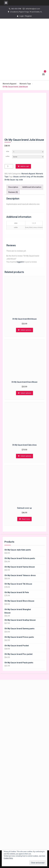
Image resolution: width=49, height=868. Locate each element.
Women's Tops (25, 84)
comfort (23, 177)
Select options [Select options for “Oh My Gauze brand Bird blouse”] (26, 330)
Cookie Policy (8, 858)
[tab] (13, 187)
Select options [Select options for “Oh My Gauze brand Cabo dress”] (26, 456)
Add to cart (25, 166)
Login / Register (26, 16)
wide (21, 180)
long (28, 177)
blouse (16, 177)
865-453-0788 (16, 9)
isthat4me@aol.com (33, 9)
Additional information (32, 187)
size (8, 151)
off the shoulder (37, 177)
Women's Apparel (9, 84)
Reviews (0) (13, 192)
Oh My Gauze (10, 180)
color (8, 156)
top (17, 180)
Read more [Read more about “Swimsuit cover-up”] (26, 519)
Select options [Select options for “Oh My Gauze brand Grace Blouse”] (26, 393)
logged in (20, 262)
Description (13, 187)
